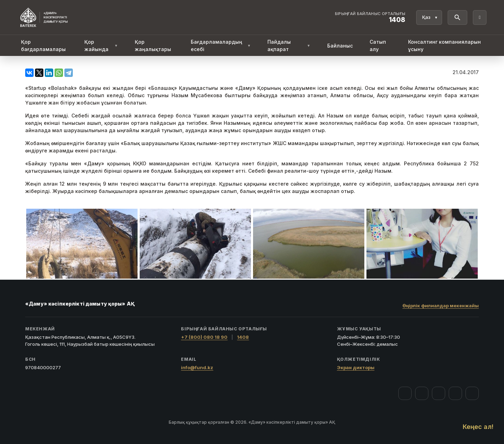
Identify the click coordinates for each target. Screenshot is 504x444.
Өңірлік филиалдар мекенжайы (441, 306)
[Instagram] (422, 393)
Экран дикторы (356, 367)
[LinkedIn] (472, 393)
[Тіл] (429, 17)
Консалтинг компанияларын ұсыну (444, 45)
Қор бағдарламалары (43, 45)
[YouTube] (439, 393)
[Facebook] (405, 393)
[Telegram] (455, 393)
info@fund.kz (197, 367)
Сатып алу (378, 45)
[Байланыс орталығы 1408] (370, 17)
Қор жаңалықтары (153, 45)
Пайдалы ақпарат (289, 45)
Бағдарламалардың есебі (221, 45)
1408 (243, 337)
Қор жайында (101, 45)
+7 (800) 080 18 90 (204, 337)
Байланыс (340, 46)
